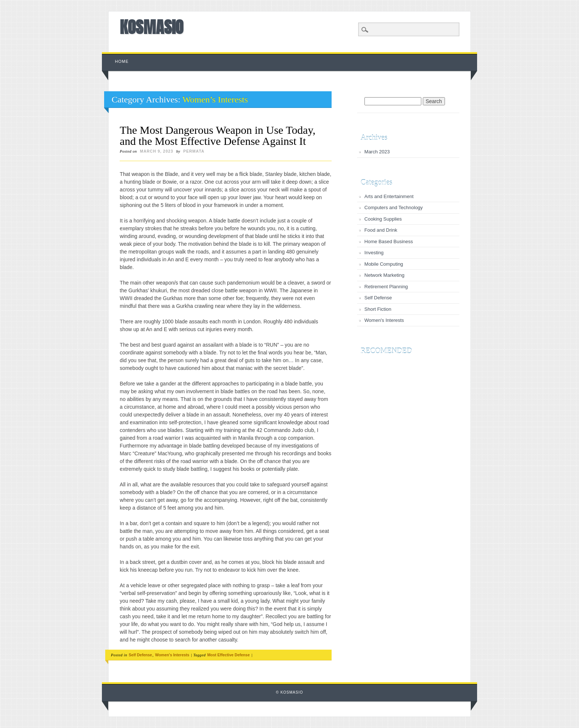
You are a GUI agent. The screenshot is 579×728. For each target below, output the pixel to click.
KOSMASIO (151, 27)
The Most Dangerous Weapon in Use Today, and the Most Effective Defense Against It (217, 135)
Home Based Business (389, 241)
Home (122, 61)
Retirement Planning (386, 287)
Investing (374, 253)
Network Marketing (384, 275)
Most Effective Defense (228, 655)
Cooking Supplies (383, 219)
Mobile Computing (384, 264)
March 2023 (377, 152)
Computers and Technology (394, 207)
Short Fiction (378, 309)
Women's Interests (172, 655)
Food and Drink (381, 230)
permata (194, 151)
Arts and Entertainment (389, 196)
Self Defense (141, 655)
